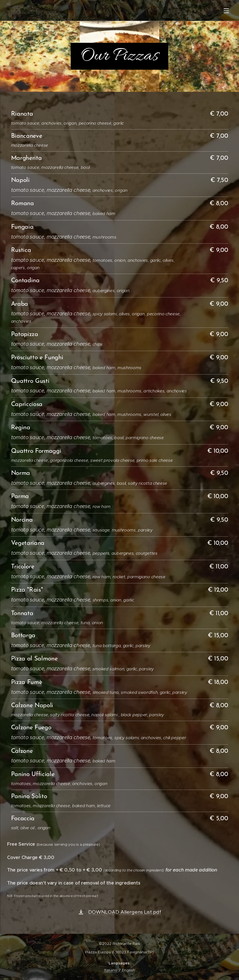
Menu (226, 11)
